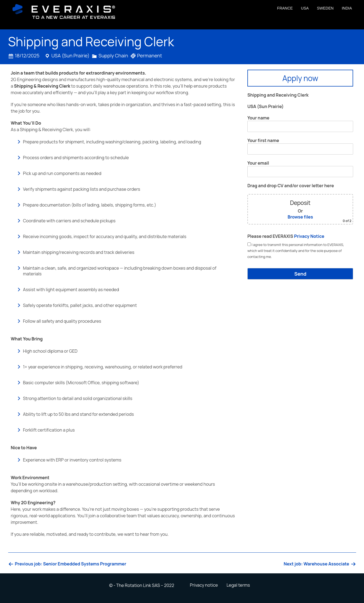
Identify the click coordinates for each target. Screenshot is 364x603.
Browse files (300, 217)
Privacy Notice (309, 236)
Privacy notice (204, 585)
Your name (300, 123)
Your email (300, 169)
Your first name (300, 146)
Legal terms (238, 585)
